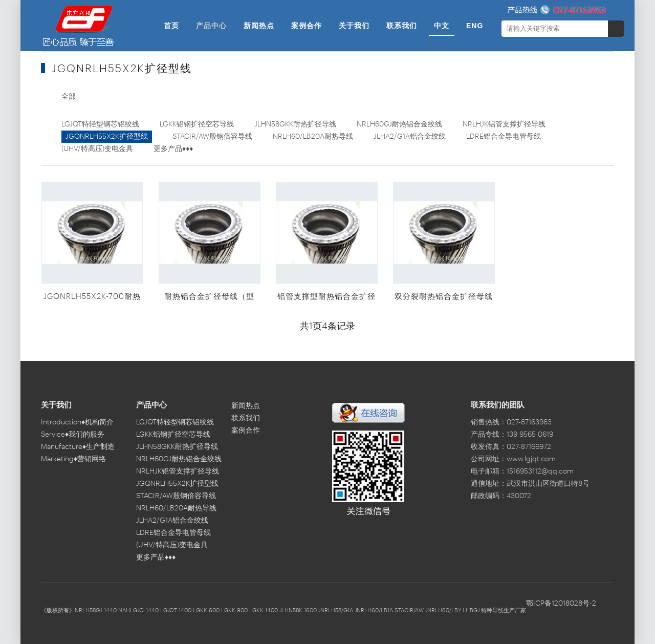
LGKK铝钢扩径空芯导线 (197, 124)
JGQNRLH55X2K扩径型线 (107, 137)
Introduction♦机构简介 (77, 422)
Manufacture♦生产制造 (78, 447)
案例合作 (307, 26)
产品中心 (211, 26)
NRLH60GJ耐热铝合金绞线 (399, 124)
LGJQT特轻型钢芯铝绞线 (100, 124)
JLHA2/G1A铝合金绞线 (410, 137)
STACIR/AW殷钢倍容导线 (212, 137)
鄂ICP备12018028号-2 (561, 604)
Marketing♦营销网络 (73, 459)
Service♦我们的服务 (73, 435)
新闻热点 (259, 26)
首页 (171, 26)
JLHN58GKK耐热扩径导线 (295, 124)
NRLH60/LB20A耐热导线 (313, 137)
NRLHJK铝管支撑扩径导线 (504, 124)
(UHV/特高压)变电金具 (97, 149)
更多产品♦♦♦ (173, 149)
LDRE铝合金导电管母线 (504, 137)
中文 (442, 26)
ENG (475, 26)
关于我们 (354, 26)
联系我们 (402, 26)
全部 (69, 97)
